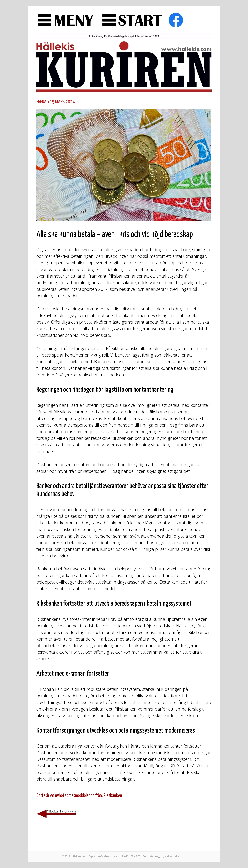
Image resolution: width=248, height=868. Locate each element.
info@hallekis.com (106, 856)
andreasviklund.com (175, 856)
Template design (152, 856)
